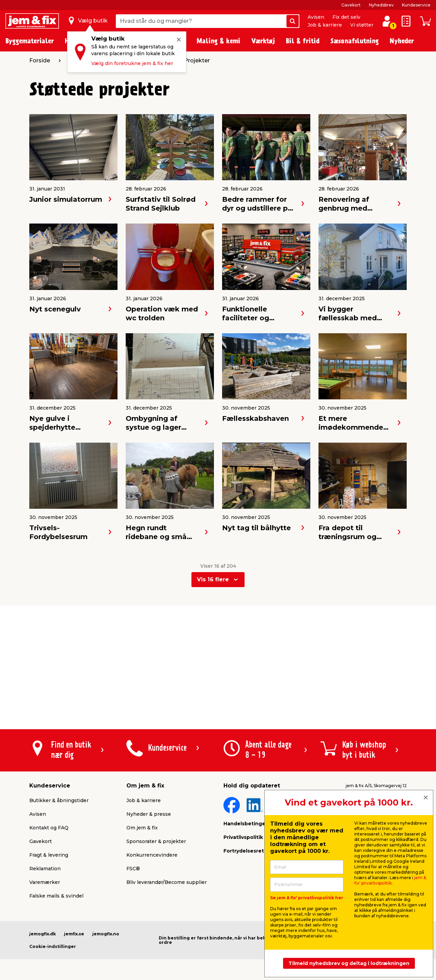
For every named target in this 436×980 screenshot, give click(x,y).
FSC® (133, 869)
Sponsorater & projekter (156, 841)
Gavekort (351, 5)
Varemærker (45, 882)
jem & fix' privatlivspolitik (390, 880)
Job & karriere (325, 25)
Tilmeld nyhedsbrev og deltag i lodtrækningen (349, 963)
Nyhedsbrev (381, 5)
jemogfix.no (106, 934)
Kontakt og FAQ (49, 828)
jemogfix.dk (43, 934)
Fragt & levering (49, 855)
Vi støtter (362, 25)
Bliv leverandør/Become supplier (167, 882)
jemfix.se (74, 934)
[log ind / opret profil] (387, 21)
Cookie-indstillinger (53, 946)
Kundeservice (416, 5)
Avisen (316, 17)
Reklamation (45, 869)
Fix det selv (346, 17)
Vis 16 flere (213, 579)
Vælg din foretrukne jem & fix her (132, 63)
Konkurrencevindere (152, 855)
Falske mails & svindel (56, 896)
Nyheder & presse (149, 814)
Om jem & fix (142, 828)
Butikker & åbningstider (59, 800)
